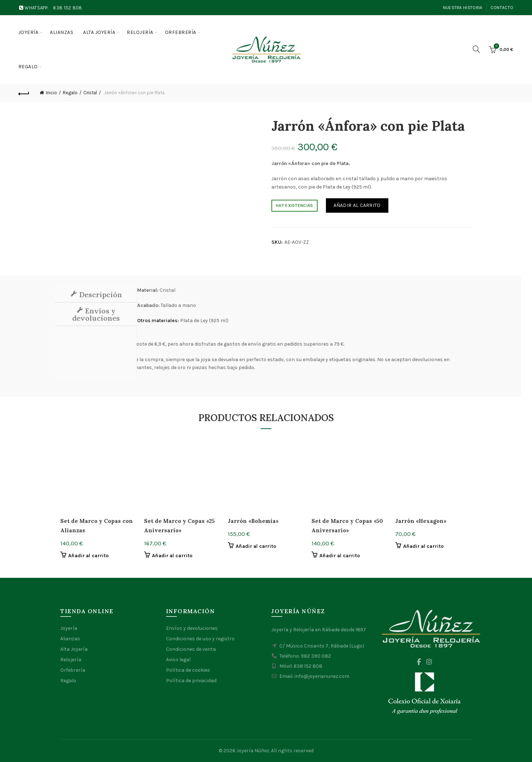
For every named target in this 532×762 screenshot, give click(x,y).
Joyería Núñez (253, 751)
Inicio (51, 93)
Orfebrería (181, 32)
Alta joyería (99, 32)
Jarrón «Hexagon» (421, 521)
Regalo (28, 67)
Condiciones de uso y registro (200, 639)
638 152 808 (67, 8)
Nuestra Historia (463, 8)
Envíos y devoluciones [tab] (96, 314)
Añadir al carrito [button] (88, 556)
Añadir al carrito (357, 205)
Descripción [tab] (100, 295)
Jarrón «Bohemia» (253, 521)
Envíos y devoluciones (192, 628)
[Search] (476, 49)
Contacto (502, 8)
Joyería (29, 32)
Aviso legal (178, 660)
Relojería (140, 32)
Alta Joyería (74, 649)
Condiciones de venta (191, 649)
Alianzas (62, 32)
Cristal (90, 93)
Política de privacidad (191, 681)
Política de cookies (188, 670)
